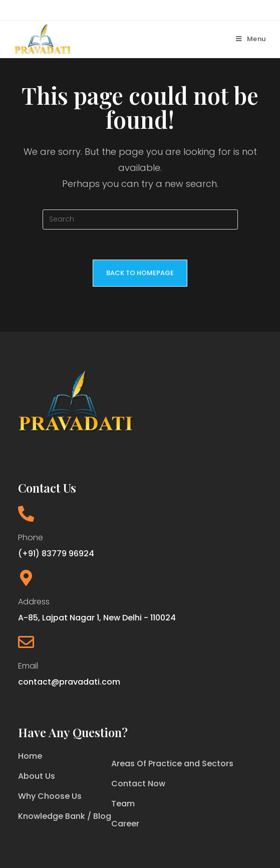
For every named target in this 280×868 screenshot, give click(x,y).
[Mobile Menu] (251, 39)
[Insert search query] (140, 220)
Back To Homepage (140, 273)
